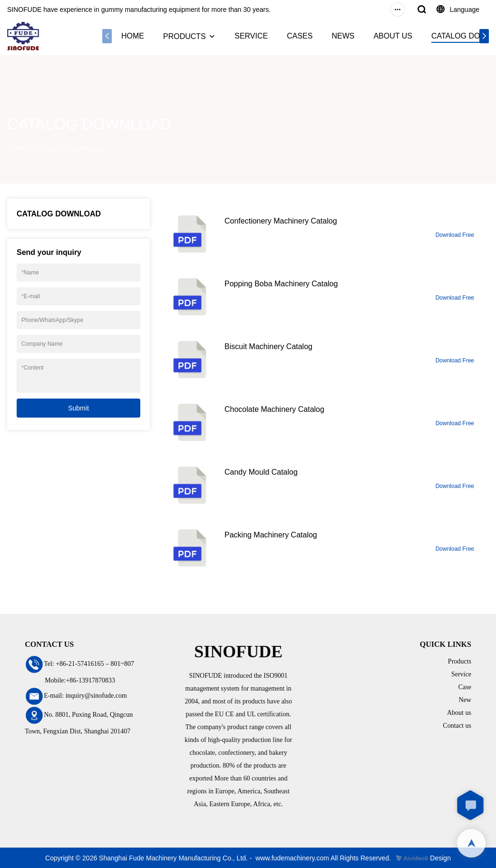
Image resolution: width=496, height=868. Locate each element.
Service (461, 674)
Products (460, 661)
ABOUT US (393, 36)
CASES (300, 36)
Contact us (457, 726)
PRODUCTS (185, 36)
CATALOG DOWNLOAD (71, 149)
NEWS (343, 36)
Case (465, 687)
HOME (133, 36)
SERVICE (251, 36)
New (465, 700)
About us (459, 713)
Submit (78, 408)
